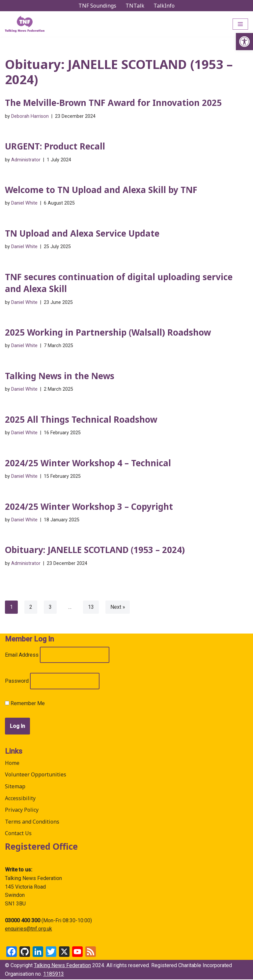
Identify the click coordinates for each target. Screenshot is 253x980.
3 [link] (50, 608)
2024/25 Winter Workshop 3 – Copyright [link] (89, 507)
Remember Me (25, 704)
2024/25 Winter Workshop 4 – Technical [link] (88, 463)
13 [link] (91, 608)
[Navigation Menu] (240, 24)
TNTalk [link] (135, 6)
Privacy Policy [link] (22, 810)
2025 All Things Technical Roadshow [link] (81, 420)
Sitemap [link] (15, 787)
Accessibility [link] (20, 799)
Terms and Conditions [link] (32, 822)
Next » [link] (118, 608)
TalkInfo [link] (164, 6)
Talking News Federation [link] (62, 966)
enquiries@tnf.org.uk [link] (28, 929)
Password (17, 682)
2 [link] (31, 608)
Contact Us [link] (18, 834)
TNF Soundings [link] (97, 6)
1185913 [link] (54, 974)
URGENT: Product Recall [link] (55, 146)
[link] (244, 42)
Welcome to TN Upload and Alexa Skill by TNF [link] (101, 190)
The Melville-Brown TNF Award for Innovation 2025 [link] (113, 103)
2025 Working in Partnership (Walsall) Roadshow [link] (108, 333)
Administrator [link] (26, 160)
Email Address (22, 655)
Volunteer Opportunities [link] (36, 775)
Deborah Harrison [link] (30, 116)
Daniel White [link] (24, 203)
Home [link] (12, 764)
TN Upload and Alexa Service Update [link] (82, 233)
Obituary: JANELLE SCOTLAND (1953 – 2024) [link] (95, 550)
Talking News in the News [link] (60, 376)
